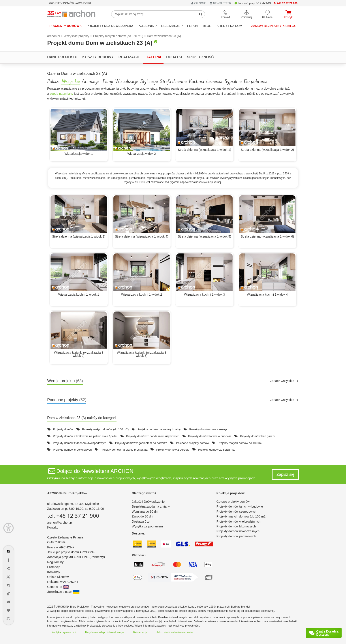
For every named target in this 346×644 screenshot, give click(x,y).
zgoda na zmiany (62, 94)
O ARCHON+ (56, 542)
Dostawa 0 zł (141, 521)
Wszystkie (71, 81)
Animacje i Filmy (97, 81)
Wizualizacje (127, 81)
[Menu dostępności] (8, 528)
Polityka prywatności (64, 632)
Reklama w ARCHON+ (63, 582)
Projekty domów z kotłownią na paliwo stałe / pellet (85, 436)
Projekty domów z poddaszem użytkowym (153, 436)
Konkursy (54, 572)
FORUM (193, 26)
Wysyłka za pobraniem (147, 526)
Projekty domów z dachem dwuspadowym (80, 443)
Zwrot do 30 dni (142, 516)
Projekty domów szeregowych (237, 512)
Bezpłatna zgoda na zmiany (151, 506)
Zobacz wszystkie (284, 381)
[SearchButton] (201, 14)
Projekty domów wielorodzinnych (239, 521)
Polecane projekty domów (193, 443)
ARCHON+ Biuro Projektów (67, 493)
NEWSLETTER (220, 3)
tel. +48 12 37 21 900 (73, 516)
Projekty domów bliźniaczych (236, 526)
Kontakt (52, 527)
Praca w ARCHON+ (61, 547)
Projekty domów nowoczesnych (209, 429)
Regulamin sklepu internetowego (104, 632)
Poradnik (147, 26)
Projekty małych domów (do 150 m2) (105, 429)
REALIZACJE (172, 26)
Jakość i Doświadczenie (148, 502)
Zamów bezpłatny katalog (274, 26)
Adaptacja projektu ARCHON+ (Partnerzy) (76, 557)
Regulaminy (55, 562)
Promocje (54, 567)
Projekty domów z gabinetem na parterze (141, 443)
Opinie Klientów (58, 577)
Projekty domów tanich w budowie (210, 436)
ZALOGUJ (199, 3)
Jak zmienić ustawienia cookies (175, 632)
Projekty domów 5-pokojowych (72, 450)
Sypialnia (233, 81)
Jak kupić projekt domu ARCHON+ (71, 552)
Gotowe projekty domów (233, 502)
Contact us (58, 587)
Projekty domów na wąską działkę (159, 429)
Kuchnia (197, 81)
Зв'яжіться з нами (63, 592)
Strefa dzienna (173, 81)
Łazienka (214, 81)
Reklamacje (140, 632)
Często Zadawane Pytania (65, 537)
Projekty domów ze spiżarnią (216, 450)
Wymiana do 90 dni (145, 512)
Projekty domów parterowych (236, 536)
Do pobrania (256, 81)
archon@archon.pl (60, 523)
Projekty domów (66, 26)
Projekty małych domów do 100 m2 (240, 443)
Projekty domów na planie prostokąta (124, 450)
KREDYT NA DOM (229, 26)
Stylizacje (149, 81)
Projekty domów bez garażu (258, 436)
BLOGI (208, 26)
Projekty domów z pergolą (173, 450)
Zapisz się (285, 474)
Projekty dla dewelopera (110, 26)
